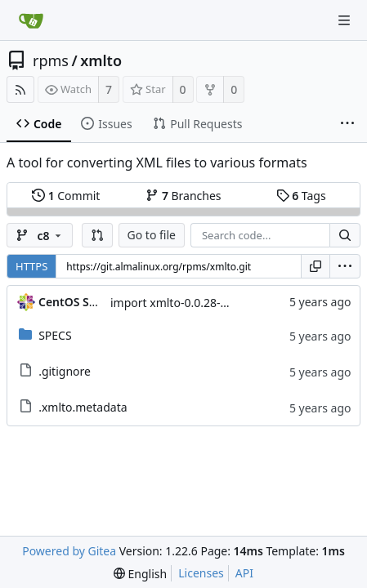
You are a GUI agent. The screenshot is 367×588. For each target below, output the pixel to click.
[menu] (345, 266)
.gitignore (65, 371)
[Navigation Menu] (344, 20)
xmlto (101, 60)
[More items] (347, 124)
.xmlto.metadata (83, 407)
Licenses (201, 573)
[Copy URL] (316, 266)
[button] (97, 235)
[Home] (31, 20)
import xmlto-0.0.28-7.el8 (178, 303)
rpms (51, 60)
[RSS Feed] (20, 89)
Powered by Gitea (69, 551)
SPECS (55, 335)
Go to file (152, 235)
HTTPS (31, 266)
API (244, 573)
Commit (66, 196)
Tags (301, 196)
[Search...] (345, 235)
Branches (183, 196)
